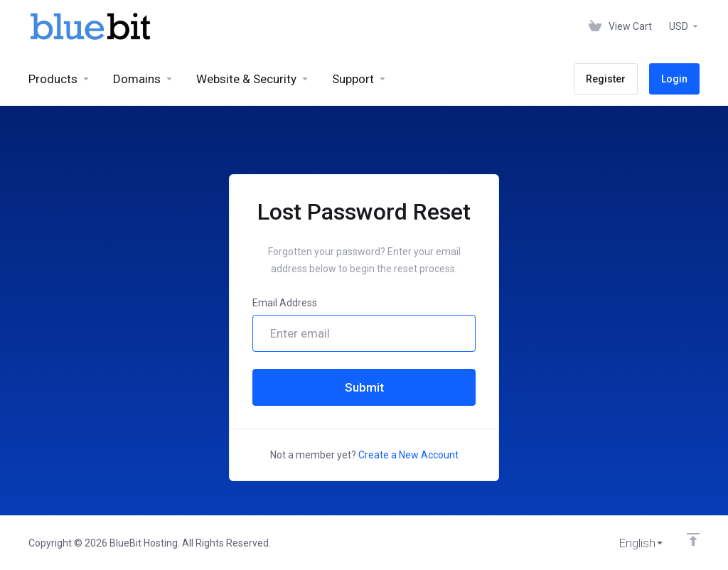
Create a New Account (408, 455)
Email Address (285, 303)
